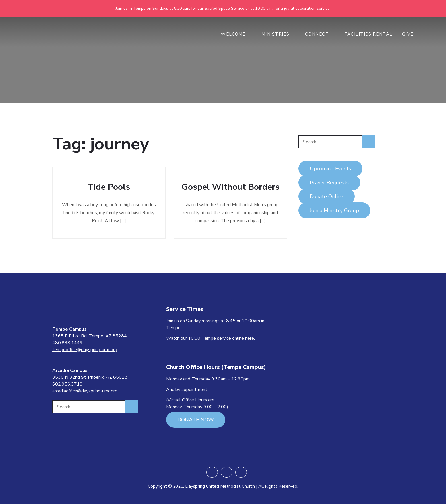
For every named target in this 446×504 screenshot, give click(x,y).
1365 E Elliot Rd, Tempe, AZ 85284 (90, 336)
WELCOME (236, 34)
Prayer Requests (329, 183)
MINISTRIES (278, 34)
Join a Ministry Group (334, 210)
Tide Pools (109, 187)
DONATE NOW (196, 420)
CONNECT (320, 34)
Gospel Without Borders (231, 187)
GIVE (411, 34)
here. (250, 338)
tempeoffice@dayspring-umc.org (85, 350)
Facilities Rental (368, 34)
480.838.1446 (67, 343)
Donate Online (327, 196)
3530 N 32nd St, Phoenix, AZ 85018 (90, 377)
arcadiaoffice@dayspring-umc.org (85, 391)
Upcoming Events (330, 169)
